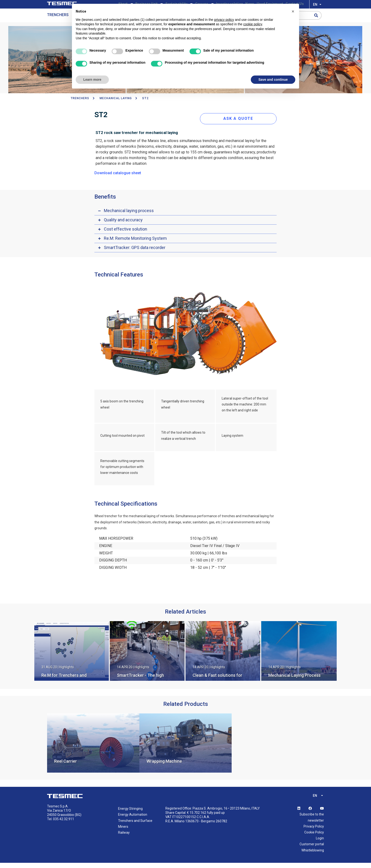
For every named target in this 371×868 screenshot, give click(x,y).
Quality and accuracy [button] (123, 225)
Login (320, 844)
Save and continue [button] (273, 80)
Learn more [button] (92, 80)
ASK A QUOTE (243, 124)
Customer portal (312, 850)
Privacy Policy (314, 832)
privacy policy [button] (224, 20)
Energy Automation (133, 820)
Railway (124, 838)
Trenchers (58, 23)
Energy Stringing (130, 814)
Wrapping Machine (164, 767)
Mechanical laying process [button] (129, 216)
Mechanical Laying (116, 106)
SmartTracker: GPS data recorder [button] (135, 253)
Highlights (66, 672)
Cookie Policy (314, 838)
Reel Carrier (66, 767)
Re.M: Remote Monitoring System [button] (135, 243)
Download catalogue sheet (118, 178)
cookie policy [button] (253, 24)
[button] (293, 11)
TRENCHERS (80, 106)
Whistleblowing (313, 855)
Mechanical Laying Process (294, 681)
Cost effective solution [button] (126, 234)
